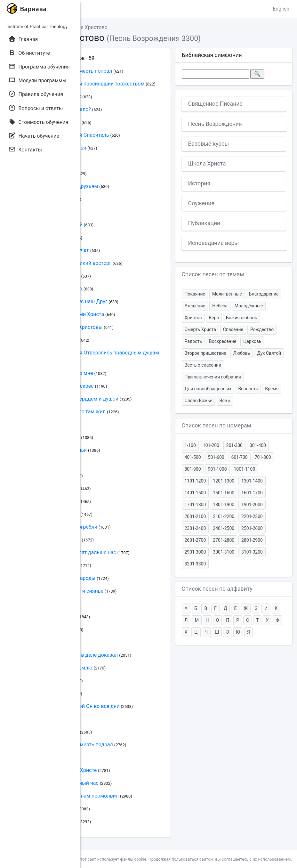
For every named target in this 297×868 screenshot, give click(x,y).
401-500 (193, 457)
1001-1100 (244, 469)
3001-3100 (224, 552)
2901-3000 (195, 552)
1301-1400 (252, 481)
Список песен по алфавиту (217, 589)
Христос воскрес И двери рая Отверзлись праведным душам (85, 353)
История (199, 183)
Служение (201, 203)
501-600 (216, 457)
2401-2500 (224, 528)
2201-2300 (252, 516)
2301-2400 (195, 528)
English (281, 9)
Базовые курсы (209, 144)
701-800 (263, 457)
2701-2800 (224, 540)
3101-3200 (252, 552)
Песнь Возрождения (215, 124)
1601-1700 (252, 493)
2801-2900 (252, 540)
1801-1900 (224, 505)
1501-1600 (224, 493)
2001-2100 (195, 516)
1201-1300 (224, 481)
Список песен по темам (213, 274)
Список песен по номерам (217, 426)
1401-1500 (195, 493)
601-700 (240, 457)
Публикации (204, 223)
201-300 (234, 445)
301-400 (258, 445)
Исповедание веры (213, 243)
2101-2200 (224, 516)
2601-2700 (195, 540)
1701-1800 (195, 505)
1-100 (190, 445)
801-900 (193, 469)
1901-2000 (252, 505)
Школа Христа (207, 164)
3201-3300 (195, 564)
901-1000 (217, 469)
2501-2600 (252, 528)
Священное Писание (215, 104)
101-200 (211, 445)
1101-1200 (195, 481)
